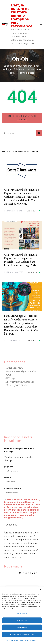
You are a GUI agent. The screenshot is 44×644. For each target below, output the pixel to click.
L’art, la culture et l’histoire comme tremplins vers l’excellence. (22, 16)
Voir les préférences (22, 634)
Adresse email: (12, 489)
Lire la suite (33, 211)
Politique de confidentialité (29, 640)
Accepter (22, 620)
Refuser (22, 627)
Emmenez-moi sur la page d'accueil (22, 118)
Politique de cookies (12, 640)
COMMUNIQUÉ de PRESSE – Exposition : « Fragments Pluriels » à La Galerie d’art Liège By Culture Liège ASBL (22, 260)
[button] (40, 589)
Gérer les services (21, 613)
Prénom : (9, 467)
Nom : (7, 478)
